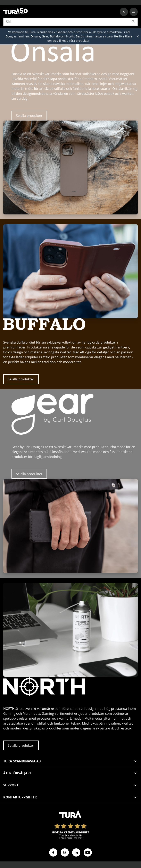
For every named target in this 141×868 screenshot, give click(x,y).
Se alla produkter (29, 116)
